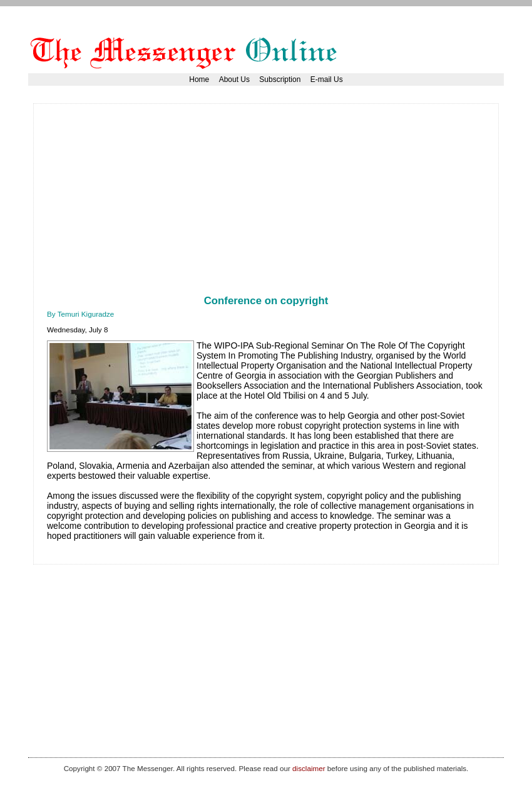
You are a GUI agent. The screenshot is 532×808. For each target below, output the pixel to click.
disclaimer (309, 768)
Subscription (280, 79)
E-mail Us (327, 79)
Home (199, 79)
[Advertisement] (193, 205)
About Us (234, 79)
